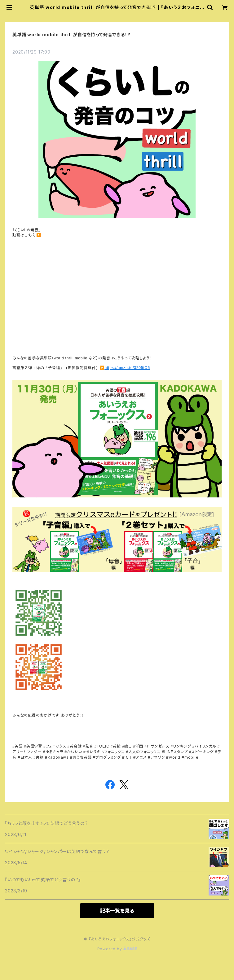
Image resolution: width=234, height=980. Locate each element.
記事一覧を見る (117, 911)
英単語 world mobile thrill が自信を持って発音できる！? (71, 35)
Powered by (117, 949)
